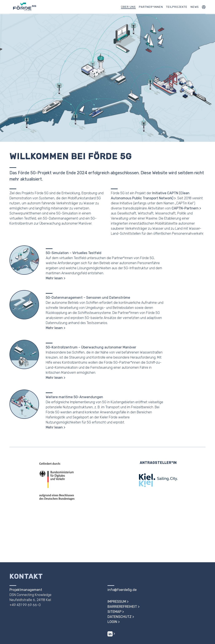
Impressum (117, 602)
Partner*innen (151, 7)
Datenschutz (120, 617)
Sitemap (114, 612)
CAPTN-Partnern (185, 208)
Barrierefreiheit (122, 607)
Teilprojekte (177, 7)
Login (112, 622)
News (195, 7)
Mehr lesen (54, 278)
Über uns (128, 7)
